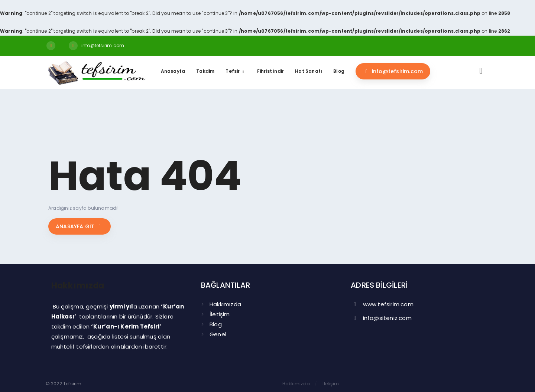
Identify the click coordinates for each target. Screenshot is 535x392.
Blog (216, 324)
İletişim (220, 314)
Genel (218, 334)
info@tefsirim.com (103, 45)
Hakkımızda (225, 304)
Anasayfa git (80, 226)
